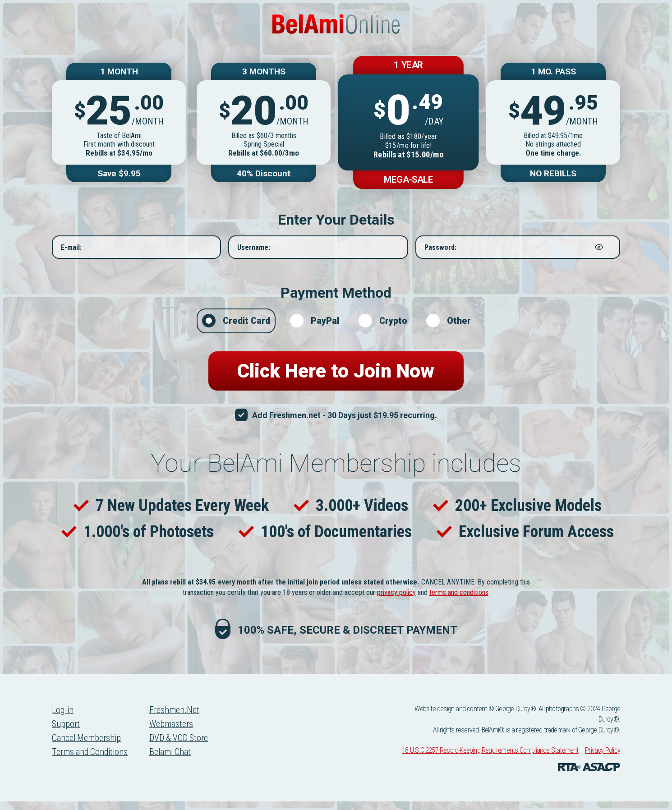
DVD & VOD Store (182, 748)
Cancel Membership (87, 748)
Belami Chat (173, 762)
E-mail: (71, 252)
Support (66, 733)
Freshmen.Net (177, 719)
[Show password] (599, 252)
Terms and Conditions (91, 762)
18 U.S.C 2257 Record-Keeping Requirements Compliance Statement (490, 759)
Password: (440, 252)
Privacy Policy (603, 759)
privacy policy (396, 601)
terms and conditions (459, 601)
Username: (254, 252)
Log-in (63, 719)
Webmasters (174, 733)
